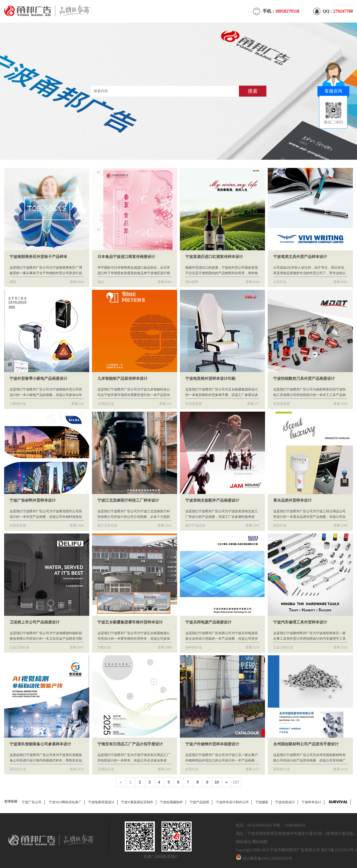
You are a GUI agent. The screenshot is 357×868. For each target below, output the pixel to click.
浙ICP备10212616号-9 (339, 850)
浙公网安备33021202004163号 (267, 859)
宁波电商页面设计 (101, 802)
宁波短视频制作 (171, 802)
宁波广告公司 (32, 802)
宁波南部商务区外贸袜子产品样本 (38, 257)
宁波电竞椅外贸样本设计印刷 (210, 379)
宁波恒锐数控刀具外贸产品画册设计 (304, 379)
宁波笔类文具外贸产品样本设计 (300, 257)
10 (217, 782)
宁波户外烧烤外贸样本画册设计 (212, 744)
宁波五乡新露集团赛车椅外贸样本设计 (130, 622)
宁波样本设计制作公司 (232, 802)
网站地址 (244, 842)
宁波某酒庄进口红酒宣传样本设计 (214, 257)
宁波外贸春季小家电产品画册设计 (38, 379)
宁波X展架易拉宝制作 (137, 802)
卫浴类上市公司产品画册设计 (35, 622)
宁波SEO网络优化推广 (65, 802)
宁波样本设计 (311, 802)
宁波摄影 (262, 802)
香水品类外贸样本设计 (292, 500)
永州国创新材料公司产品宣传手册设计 (306, 744)
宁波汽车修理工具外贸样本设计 (300, 622)
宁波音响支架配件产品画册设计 (212, 500)
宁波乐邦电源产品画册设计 (208, 622)
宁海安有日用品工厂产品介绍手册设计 (130, 744)
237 (236, 782)
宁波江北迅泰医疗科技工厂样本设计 (128, 500)
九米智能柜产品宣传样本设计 (122, 379)
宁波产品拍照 (199, 802)
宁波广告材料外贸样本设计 (33, 500)
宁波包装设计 (285, 802)
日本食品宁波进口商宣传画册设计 (126, 257)
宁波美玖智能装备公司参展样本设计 (40, 744)
